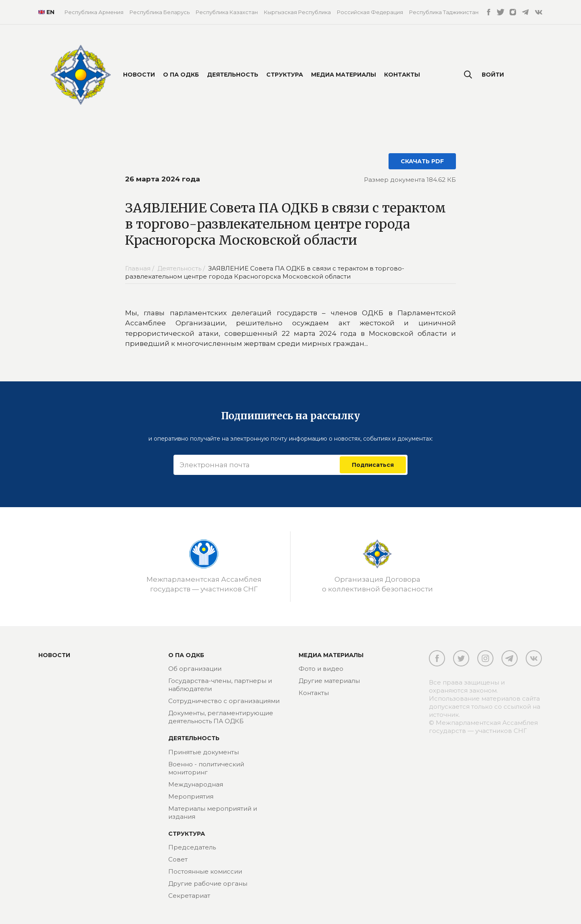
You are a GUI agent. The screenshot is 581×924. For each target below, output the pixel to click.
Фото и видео (321, 669)
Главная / (140, 268)
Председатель (192, 847)
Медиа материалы (344, 75)
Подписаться (373, 465)
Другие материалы (329, 681)
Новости (139, 75)
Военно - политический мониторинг (206, 768)
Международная (196, 784)
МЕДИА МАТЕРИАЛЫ (331, 655)
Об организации (195, 669)
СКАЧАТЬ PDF (422, 161)
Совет (178, 859)
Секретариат (189, 896)
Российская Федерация (370, 12)
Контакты (402, 75)
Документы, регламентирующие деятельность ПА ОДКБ (221, 717)
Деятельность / (182, 268)
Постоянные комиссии (205, 871)
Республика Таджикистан (444, 12)
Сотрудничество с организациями (224, 701)
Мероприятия (191, 796)
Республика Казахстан (227, 12)
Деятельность (233, 75)
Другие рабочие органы (208, 883)
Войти (493, 75)
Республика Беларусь (160, 12)
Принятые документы (204, 752)
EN (45, 12)
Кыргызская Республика (297, 12)
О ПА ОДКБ (181, 75)
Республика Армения (94, 12)
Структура (285, 75)
